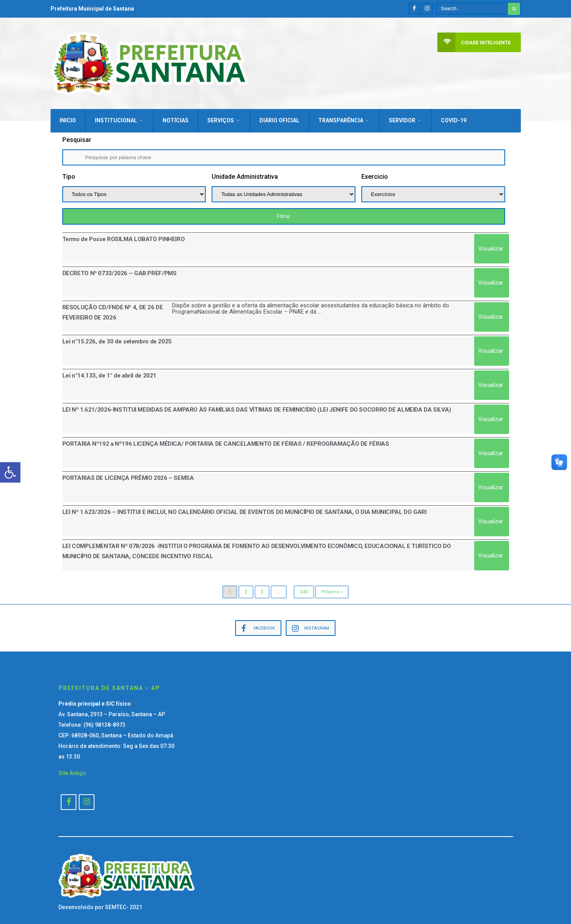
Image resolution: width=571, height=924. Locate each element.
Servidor (402, 117)
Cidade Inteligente (474, 43)
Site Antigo (72, 770)
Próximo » (332, 588)
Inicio (68, 117)
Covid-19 (454, 117)
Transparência (341, 117)
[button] (10, 472)
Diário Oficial (279, 117)
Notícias (176, 117)
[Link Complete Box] (286, 245)
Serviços (221, 117)
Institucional (116, 117)
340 (304, 588)
